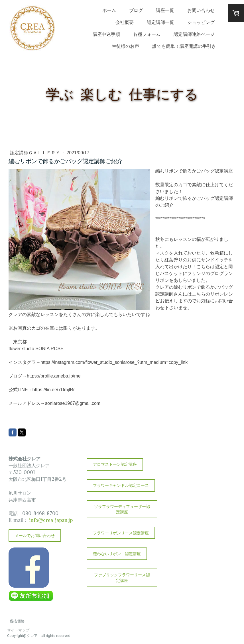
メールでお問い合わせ (35, 535)
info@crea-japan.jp (50, 520)
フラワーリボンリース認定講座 (121, 533)
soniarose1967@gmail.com (73, 403)
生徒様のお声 (125, 46)
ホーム (109, 10)
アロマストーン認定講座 (115, 464)
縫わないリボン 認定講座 (117, 554)
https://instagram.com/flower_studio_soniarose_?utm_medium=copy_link (114, 362)
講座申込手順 (106, 34)
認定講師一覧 (160, 22)
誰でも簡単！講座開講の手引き (184, 46)
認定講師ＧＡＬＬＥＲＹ (36, 153)
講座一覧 (165, 10)
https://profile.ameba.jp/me (54, 376)
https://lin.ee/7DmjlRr (54, 390)
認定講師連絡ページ (194, 34)
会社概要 (125, 22)
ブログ (136, 10)
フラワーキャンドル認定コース (121, 485)
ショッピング (201, 22)
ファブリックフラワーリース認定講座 (122, 578)
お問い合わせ (201, 10)
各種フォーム (147, 34)
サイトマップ (18, 630)
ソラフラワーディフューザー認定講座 (122, 509)
